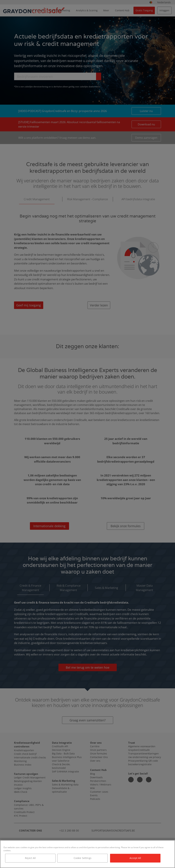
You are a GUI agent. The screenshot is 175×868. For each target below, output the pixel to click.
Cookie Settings (83, 858)
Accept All (135, 858)
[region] (87, 854)
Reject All (30, 858)
